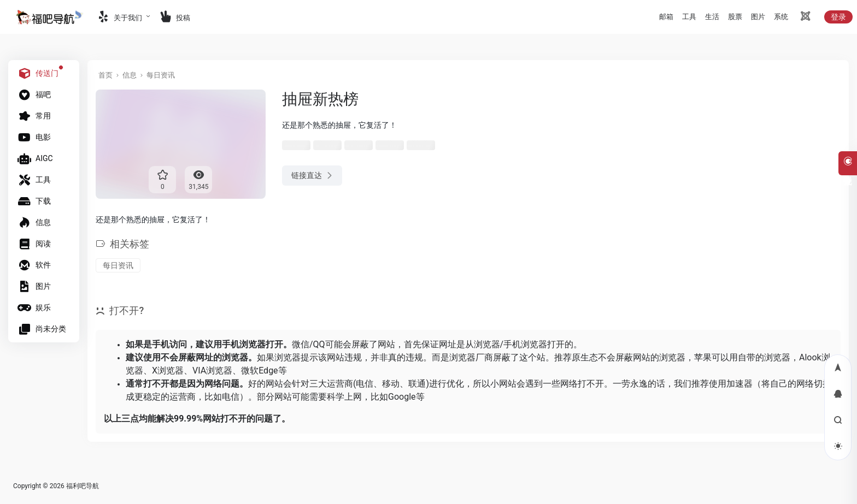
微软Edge (259, 370)
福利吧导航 (83, 486)
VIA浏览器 (212, 370)
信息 (130, 75)
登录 (838, 17)
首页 (105, 75)
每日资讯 (161, 75)
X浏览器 (168, 370)
